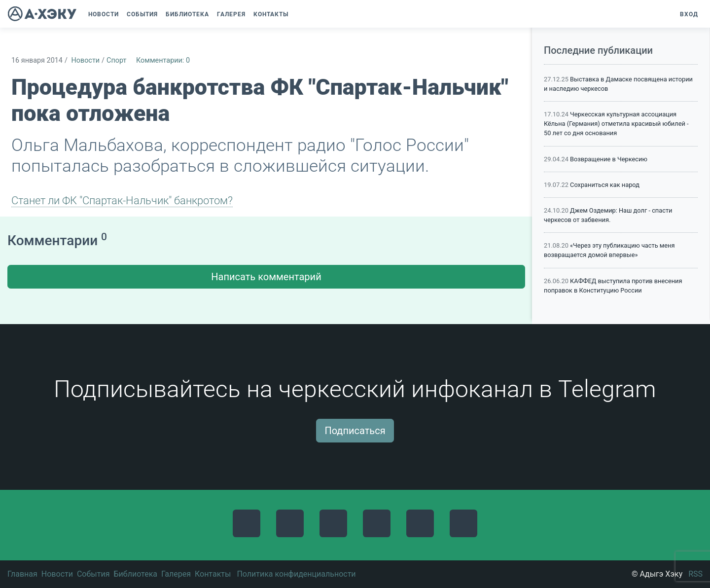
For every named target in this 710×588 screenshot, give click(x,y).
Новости (85, 60)
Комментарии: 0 (163, 60)
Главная (22, 574)
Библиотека (135, 574)
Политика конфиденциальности (296, 574)
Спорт (116, 60)
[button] (297, 14)
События (93, 574)
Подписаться (355, 431)
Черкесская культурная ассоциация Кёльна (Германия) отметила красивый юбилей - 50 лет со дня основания (616, 124)
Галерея (176, 574)
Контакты (213, 574)
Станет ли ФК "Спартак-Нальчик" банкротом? (122, 200)
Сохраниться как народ (605, 185)
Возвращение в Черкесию (609, 159)
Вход (689, 14)
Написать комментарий (266, 277)
